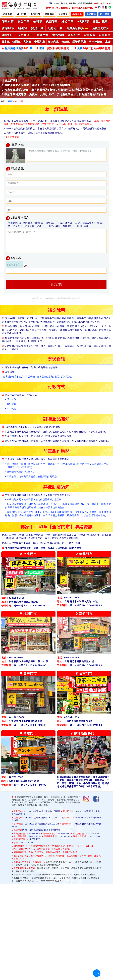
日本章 (6, 42)
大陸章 (27, 42)
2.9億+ (54, 3)
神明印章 (83, 22)
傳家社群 (91, 14)
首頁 (10, 101)
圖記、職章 (100, 22)
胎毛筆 (23, 28)
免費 (92, 48)
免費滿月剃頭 (77, 28)
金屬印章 (40, 42)
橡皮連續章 (96, 42)
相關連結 (72, 3)
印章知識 (105, 35)
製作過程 (58, 35)
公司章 (38, 22)
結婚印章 (68, 22)
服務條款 (73, 298)
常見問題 (81, 3)
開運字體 (42, 35)
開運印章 (24, 22)
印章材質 (8, 22)
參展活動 (77, 14)
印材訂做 (74, 35)
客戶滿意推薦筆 (17, 48)
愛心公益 (64, 3)
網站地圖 (89, 3)
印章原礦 (89, 35)
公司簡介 (63, 14)
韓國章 (16, 42)
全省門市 (35, 14)
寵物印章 (53, 42)
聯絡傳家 (49, 14)
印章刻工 (8, 35)
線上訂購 (21, 14)
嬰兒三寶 (37, 28)
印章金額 (8, 14)
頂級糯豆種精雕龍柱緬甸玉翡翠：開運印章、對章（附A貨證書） (66, 155)
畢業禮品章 (79, 42)
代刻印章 (52, 22)
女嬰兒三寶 (55, 28)
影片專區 (105, 14)
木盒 (108, 42)
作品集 (25, 35)
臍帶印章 (8, 28)
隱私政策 (64, 298)
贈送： (53, 48)
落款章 (66, 42)
